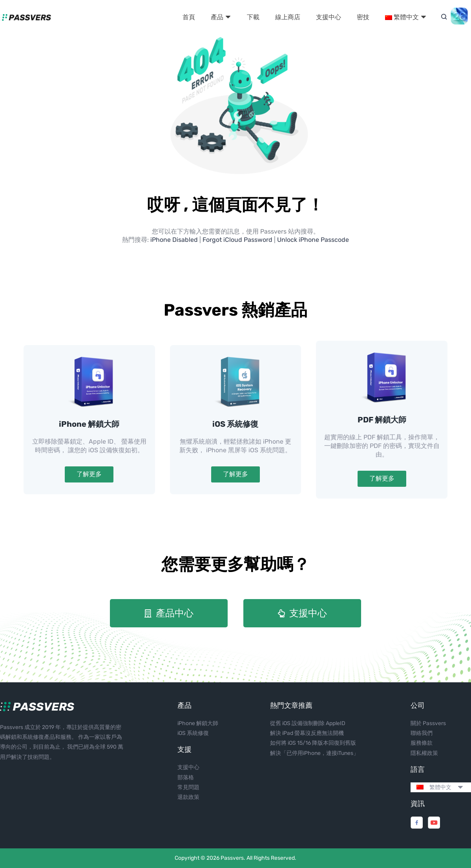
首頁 (189, 17)
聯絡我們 (422, 733)
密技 (363, 17)
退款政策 (188, 797)
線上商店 (288, 17)
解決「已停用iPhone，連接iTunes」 (314, 753)
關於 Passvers (428, 723)
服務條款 (422, 743)
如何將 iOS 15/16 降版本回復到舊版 (313, 743)
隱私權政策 (424, 753)
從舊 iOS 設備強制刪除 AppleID (308, 723)
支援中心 (329, 17)
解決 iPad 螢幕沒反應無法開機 (307, 733)
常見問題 (188, 787)
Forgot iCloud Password (237, 240)
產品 (221, 17)
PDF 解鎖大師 (382, 420)
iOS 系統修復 (235, 424)
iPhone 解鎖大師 (89, 424)
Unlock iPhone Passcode (313, 240)
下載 (253, 17)
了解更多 (89, 474)
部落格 (186, 778)
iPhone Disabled (174, 240)
